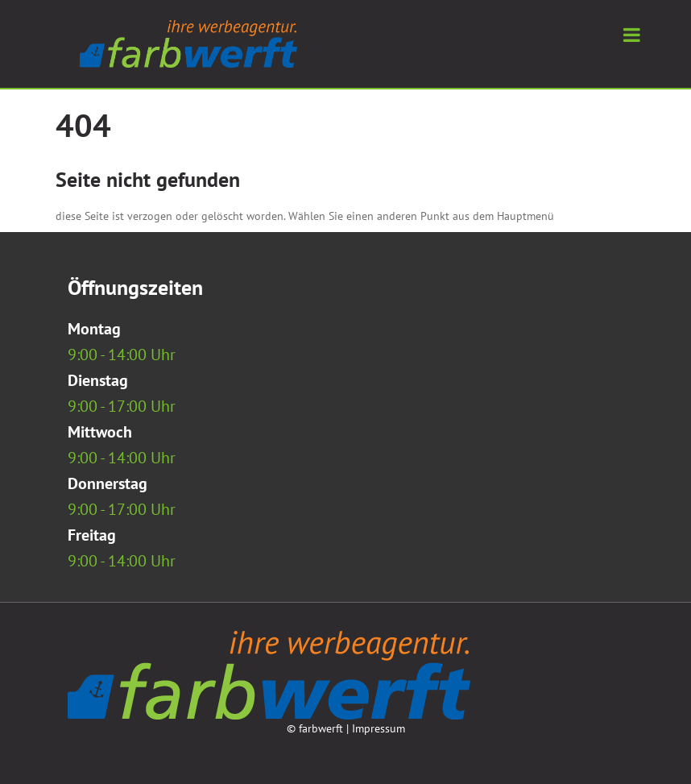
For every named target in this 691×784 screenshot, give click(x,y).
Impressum (379, 728)
